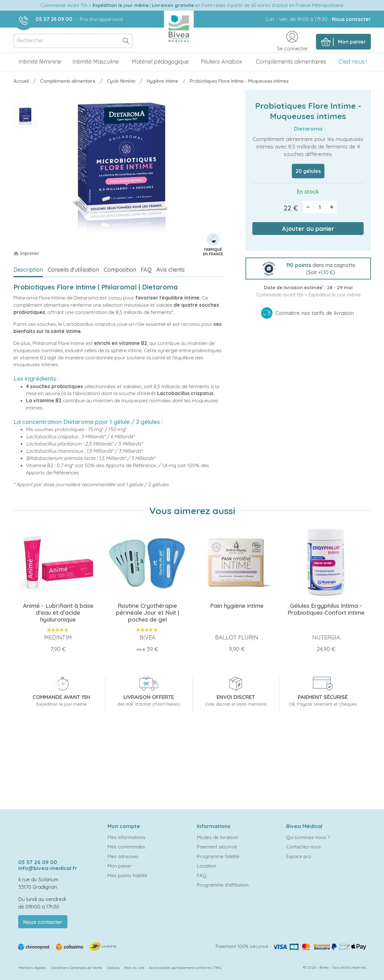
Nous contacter (351, 19)
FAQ (146, 270)
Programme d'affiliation (223, 885)
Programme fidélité (218, 856)
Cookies (113, 968)
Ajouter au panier (308, 229)
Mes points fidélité (127, 876)
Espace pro (299, 856)
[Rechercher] (73, 41)
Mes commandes (126, 847)
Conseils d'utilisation (73, 270)
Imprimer (27, 253)
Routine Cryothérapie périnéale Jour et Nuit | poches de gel (147, 612)
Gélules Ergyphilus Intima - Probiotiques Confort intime (326, 609)
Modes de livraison (218, 837)
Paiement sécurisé (217, 847)
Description (28, 270)
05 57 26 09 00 (54, 19)
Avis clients (171, 270)
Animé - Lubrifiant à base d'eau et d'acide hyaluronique (58, 612)
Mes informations (126, 837)
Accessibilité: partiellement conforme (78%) (185, 968)
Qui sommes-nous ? (308, 837)
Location (206, 866)
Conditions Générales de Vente (77, 968)
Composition (120, 270)
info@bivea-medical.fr (48, 868)
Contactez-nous (304, 847)
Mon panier (120, 866)
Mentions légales (32, 968)
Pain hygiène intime (237, 606)
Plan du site (134, 968)
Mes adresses (123, 856)
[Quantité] (320, 207)
